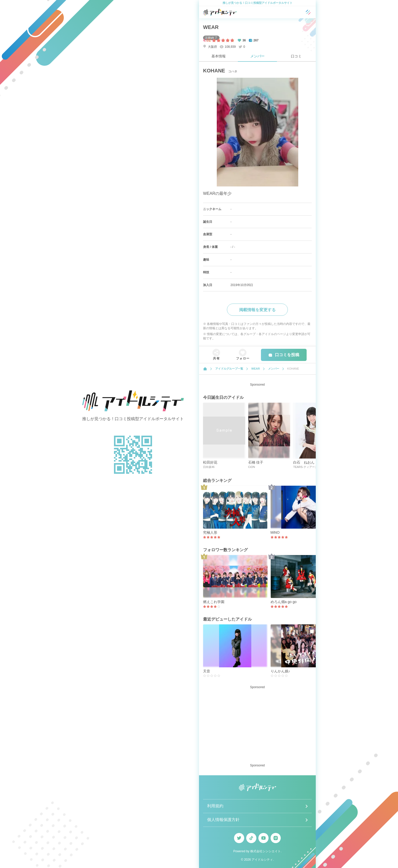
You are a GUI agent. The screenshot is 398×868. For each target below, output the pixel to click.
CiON (252, 467)
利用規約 (215, 806)
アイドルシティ (262, 860)
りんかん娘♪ (280, 671)
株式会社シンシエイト (266, 851)
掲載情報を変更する (257, 310)
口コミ (296, 56)
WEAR (211, 27)
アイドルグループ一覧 (229, 369)
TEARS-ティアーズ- (306, 467)
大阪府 (210, 47)
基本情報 (219, 56)
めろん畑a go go (284, 602)
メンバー (257, 56)
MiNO (275, 532)
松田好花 (210, 462)
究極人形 (210, 532)
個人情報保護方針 (223, 820)
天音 (207, 671)
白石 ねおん (304, 462)
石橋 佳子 (256, 462)
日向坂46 (209, 467)
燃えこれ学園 (214, 602)
